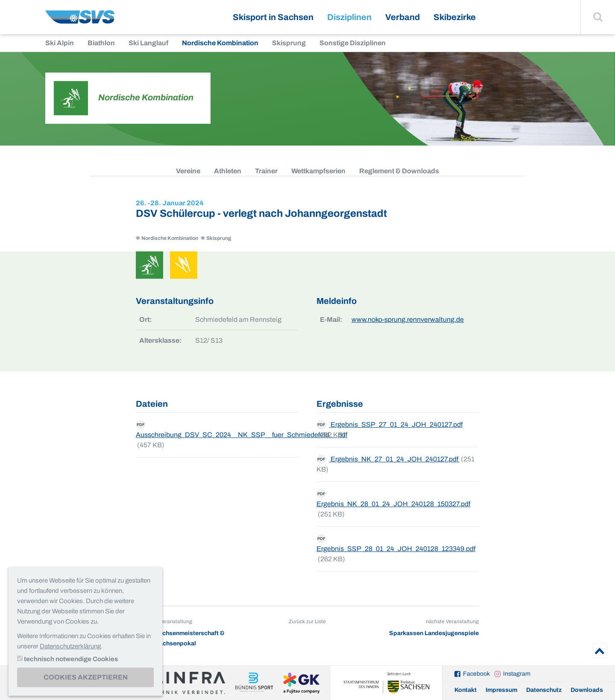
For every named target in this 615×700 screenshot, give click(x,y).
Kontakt (466, 690)
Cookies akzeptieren (86, 677)
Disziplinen (349, 17)
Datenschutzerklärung (70, 646)
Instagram (517, 674)
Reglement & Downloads (399, 171)
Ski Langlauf (148, 43)
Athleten (228, 171)
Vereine (188, 171)
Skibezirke (455, 17)
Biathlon (101, 43)
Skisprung (289, 43)
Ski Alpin (60, 43)
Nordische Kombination (220, 43)
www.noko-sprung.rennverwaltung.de (408, 319)
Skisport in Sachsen (273, 17)
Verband (403, 17)
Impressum (501, 690)
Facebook (476, 674)
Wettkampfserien (318, 171)
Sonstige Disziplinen (353, 43)
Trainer (266, 171)
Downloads (587, 690)
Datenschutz (544, 690)
